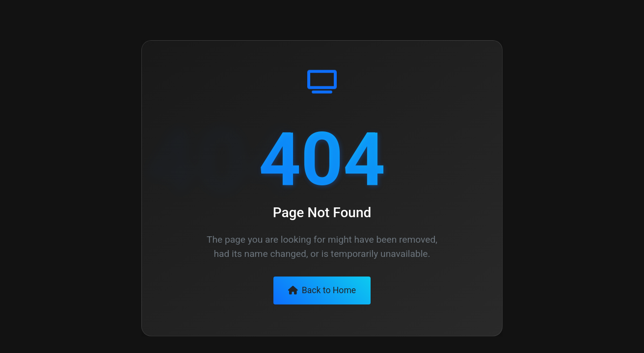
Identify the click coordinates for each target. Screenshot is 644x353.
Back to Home (322, 290)
